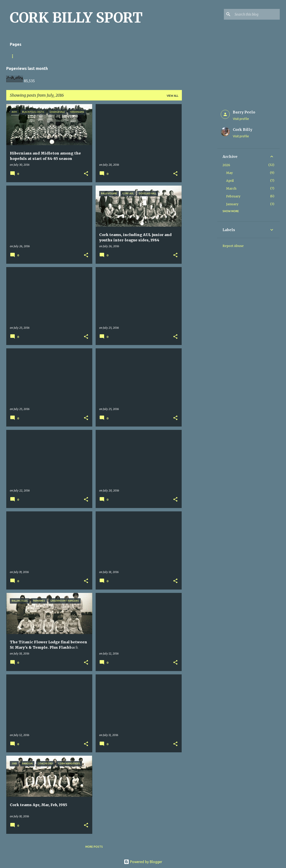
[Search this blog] (256, 14)
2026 (226, 165)
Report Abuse (233, 246)
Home (67, 56)
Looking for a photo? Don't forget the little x (118, 56)
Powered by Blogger (143, 862)
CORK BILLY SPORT (76, 18)
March (231, 188)
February (233, 196)
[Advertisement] (200, 171)
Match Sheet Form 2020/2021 (31, 56)
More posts (94, 847)
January (232, 204)
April (230, 181)
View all (172, 96)
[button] (86, 174)
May (229, 173)
